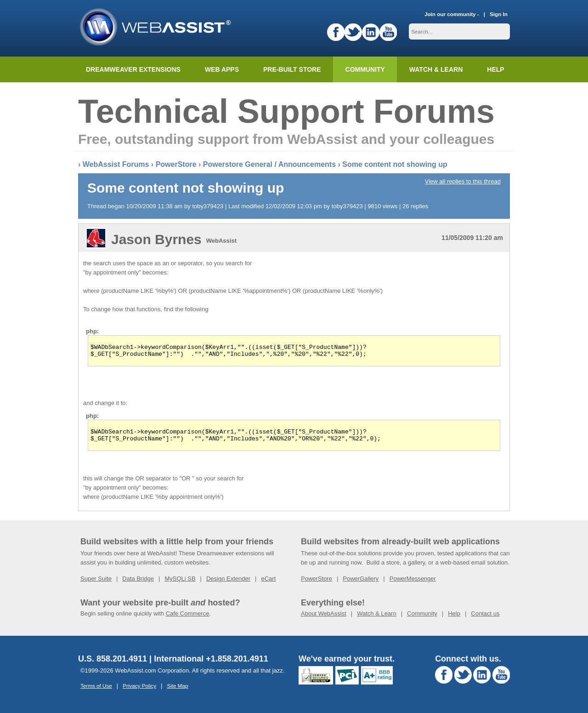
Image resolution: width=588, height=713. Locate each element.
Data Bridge (138, 584)
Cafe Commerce (188, 619)
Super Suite (96, 584)
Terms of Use (96, 691)
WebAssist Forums (116, 164)
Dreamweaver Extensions (133, 69)
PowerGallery (361, 584)
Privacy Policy (139, 691)
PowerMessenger (413, 584)
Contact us (485, 619)
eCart (268, 584)
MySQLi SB (180, 584)
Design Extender (228, 584)
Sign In (499, 14)
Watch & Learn (436, 69)
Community (365, 69)
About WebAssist (324, 619)
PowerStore (176, 164)
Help (454, 619)
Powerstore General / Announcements (269, 164)
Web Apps (222, 69)
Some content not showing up (395, 164)
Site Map (177, 691)
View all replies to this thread (463, 181)
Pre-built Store (292, 69)
